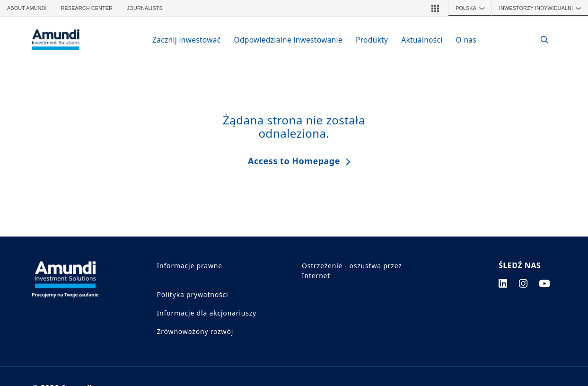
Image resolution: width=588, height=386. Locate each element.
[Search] (540, 40)
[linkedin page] (503, 283)
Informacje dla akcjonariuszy (207, 313)
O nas (466, 40)
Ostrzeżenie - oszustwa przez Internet (352, 271)
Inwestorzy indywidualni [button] (543, 8)
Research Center (87, 8)
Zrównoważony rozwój (195, 331)
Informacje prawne (190, 266)
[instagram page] (523, 283)
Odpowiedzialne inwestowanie (288, 40)
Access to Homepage (294, 161)
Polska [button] (473, 8)
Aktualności (422, 40)
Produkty (372, 40)
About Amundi (27, 8)
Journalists (145, 8)
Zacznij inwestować (187, 40)
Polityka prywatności (193, 294)
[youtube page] (544, 283)
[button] (435, 8)
